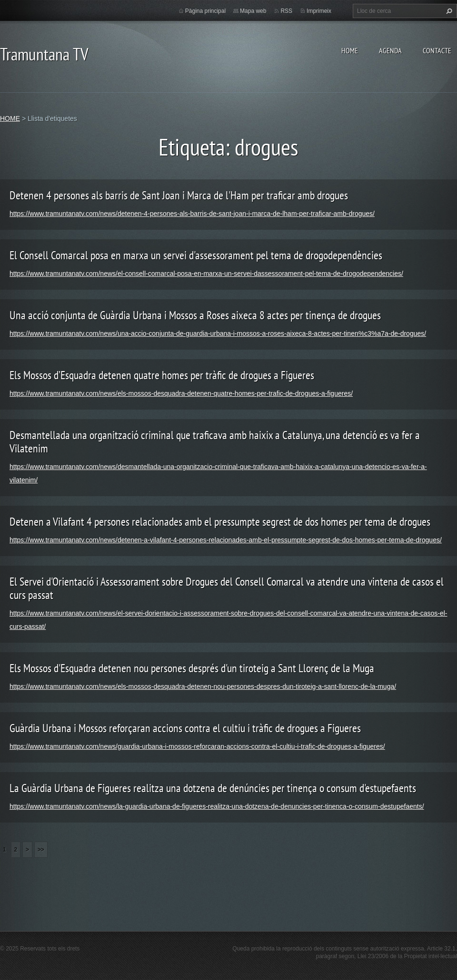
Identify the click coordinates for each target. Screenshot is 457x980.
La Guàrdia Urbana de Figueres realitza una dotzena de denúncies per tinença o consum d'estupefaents (213, 788)
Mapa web (253, 11)
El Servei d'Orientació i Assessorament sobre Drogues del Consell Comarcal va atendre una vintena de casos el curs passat (227, 588)
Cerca (448, 11)
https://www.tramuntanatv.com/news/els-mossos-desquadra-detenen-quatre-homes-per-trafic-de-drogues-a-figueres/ (181, 393)
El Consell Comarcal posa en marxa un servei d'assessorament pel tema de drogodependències (196, 255)
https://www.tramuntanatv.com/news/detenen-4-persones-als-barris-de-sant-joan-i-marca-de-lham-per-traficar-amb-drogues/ (192, 214)
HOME (350, 50)
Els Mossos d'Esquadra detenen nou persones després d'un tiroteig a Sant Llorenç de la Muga (192, 668)
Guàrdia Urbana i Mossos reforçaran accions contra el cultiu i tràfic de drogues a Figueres (185, 728)
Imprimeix (319, 11)
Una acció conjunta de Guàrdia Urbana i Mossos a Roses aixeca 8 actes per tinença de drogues (195, 315)
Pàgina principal (205, 11)
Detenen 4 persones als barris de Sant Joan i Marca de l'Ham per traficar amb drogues (179, 195)
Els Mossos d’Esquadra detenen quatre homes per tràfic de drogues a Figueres (162, 375)
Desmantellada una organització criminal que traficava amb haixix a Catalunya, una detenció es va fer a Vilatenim (215, 442)
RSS (286, 11)
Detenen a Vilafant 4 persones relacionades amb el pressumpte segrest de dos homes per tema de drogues (220, 522)
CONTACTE (437, 50)
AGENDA (390, 50)
